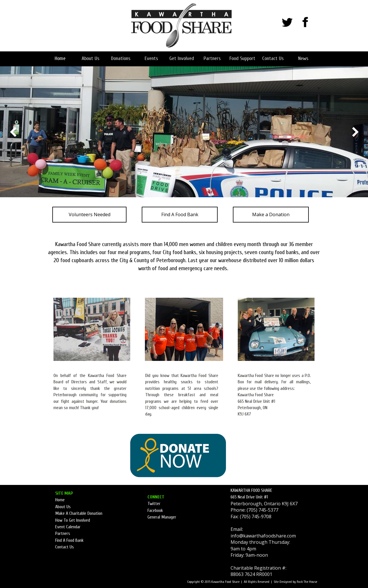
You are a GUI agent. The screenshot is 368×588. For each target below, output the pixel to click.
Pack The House (307, 582)
